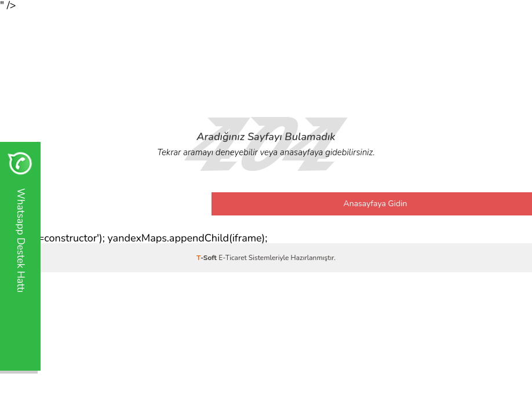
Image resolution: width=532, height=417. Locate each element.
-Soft (207, 258)
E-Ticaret (233, 258)
